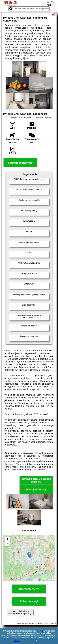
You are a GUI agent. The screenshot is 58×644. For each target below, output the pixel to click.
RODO (17, 641)
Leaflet (36, 580)
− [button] (8, 544)
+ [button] (8, 539)
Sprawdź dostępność (20, 163)
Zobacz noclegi (29, 601)
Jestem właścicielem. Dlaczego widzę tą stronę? (20, 612)
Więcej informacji (36, 490)
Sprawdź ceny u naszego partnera (36, 480)
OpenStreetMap (48, 580)
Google (40, 631)
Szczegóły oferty (29, 589)
